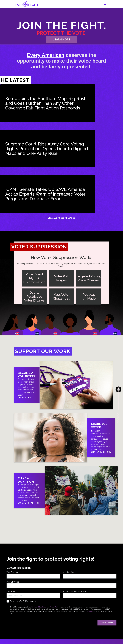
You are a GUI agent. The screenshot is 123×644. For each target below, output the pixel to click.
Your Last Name (90, 575)
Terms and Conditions (39, 607)
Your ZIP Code (61, 585)
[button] (105, 4)
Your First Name (33, 575)
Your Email (33, 594)
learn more (62, 40)
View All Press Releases (61, 218)
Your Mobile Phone (90, 594)
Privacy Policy (54, 607)
